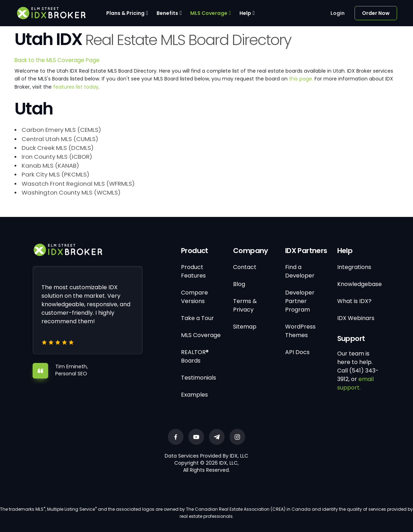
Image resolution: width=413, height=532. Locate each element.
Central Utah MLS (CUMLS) (60, 139)
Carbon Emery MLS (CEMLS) (61, 130)
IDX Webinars (356, 318)
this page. (301, 79)
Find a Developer (300, 271)
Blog (239, 284)
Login (338, 13)
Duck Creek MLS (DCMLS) (58, 148)
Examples (194, 395)
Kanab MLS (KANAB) (50, 166)
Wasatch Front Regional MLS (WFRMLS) (78, 184)
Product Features (193, 271)
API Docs (297, 352)
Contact (245, 267)
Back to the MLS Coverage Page (57, 60)
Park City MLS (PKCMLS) (55, 174)
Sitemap (245, 327)
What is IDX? (354, 301)
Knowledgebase (360, 284)
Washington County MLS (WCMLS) (71, 192)
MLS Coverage (209, 13)
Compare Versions (194, 297)
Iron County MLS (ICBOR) (57, 157)
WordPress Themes (300, 331)
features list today (76, 87)
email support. (355, 383)
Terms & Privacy (245, 305)
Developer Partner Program (300, 301)
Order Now (376, 13)
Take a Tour (197, 318)
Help (245, 13)
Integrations (354, 267)
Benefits (167, 13)
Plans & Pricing (125, 13)
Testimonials (199, 378)
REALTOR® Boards (195, 356)
